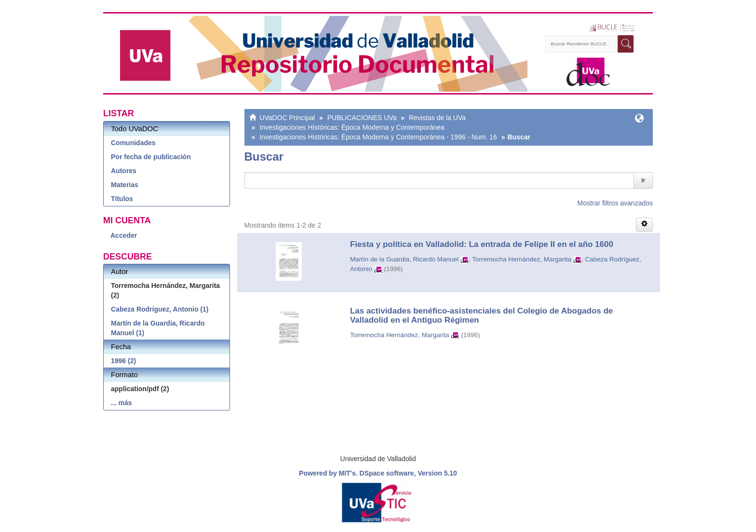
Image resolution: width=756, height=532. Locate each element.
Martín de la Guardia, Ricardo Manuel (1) (158, 328)
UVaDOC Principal (287, 118)
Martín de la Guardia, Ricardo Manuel (404, 259)
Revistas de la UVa (437, 118)
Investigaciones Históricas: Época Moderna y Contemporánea (352, 127)
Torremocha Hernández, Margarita (522, 259)
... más (121, 403)
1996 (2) (123, 361)
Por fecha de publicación (151, 157)
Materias (125, 185)
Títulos (122, 199)
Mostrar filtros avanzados (615, 203)
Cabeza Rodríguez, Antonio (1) (160, 309)
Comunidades (133, 143)
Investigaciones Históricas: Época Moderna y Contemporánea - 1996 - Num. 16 (378, 137)
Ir (643, 180)
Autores (124, 171)
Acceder (124, 235)
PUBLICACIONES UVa (362, 118)
